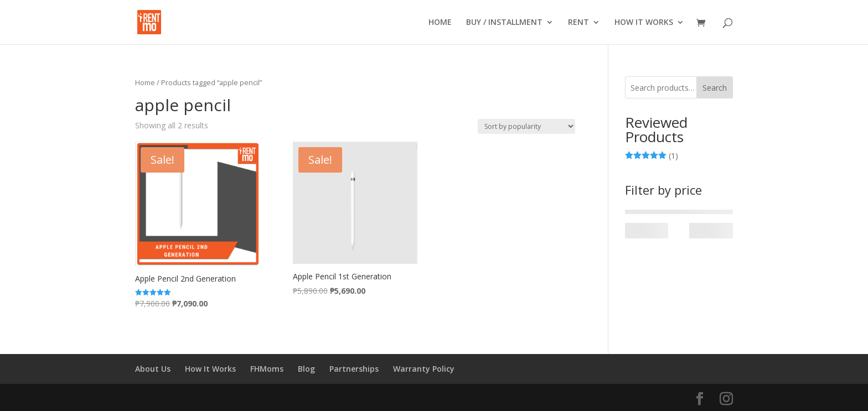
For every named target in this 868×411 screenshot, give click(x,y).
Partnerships (354, 369)
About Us (153, 369)
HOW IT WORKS (644, 23)
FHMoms (267, 369)
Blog (306, 369)
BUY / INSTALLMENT (504, 23)
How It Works (210, 369)
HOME (440, 23)
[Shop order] (526, 126)
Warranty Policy (424, 369)
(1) (652, 156)
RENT (578, 23)
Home (145, 82)
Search (715, 88)
